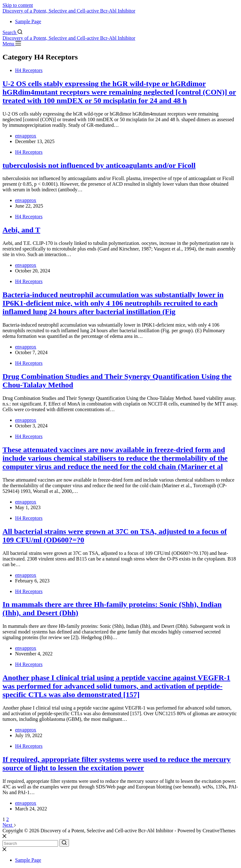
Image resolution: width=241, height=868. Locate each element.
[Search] (12, 32)
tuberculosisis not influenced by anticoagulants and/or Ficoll (99, 165)
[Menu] (12, 44)
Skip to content (18, 5)
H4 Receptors (29, 70)
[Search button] (64, 843)
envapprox (26, 136)
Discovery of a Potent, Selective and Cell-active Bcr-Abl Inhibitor (69, 11)
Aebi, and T (21, 230)
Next (9, 825)
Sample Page (28, 21)
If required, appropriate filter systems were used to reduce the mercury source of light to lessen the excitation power (117, 764)
